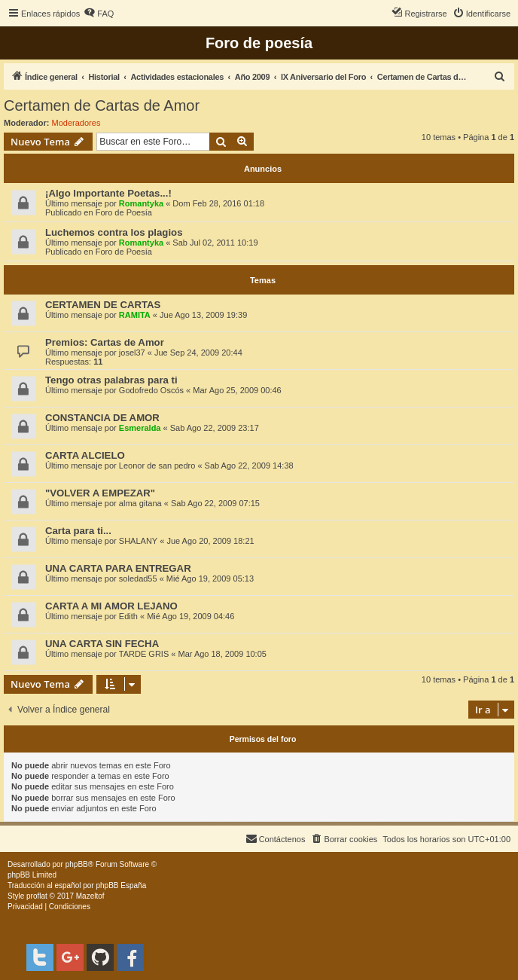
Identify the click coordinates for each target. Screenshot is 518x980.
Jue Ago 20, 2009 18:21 (210, 541)
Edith (128, 616)
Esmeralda (140, 428)
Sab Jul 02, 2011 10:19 (215, 243)
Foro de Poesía (124, 212)
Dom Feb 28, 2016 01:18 (218, 203)
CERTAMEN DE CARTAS (103, 305)
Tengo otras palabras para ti (111, 380)
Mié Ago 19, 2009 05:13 (210, 579)
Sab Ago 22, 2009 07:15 (215, 503)
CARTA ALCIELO (85, 455)
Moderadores (76, 123)
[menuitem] (99, 14)
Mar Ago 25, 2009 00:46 (237, 390)
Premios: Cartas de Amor (105, 342)
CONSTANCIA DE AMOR (102, 418)
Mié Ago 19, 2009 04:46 (190, 616)
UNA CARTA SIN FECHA (102, 644)
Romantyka (141, 203)
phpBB (77, 864)
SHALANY (138, 541)
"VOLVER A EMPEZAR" (100, 493)
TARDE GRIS (144, 654)
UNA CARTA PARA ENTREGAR (118, 568)
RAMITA (135, 315)
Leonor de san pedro (157, 466)
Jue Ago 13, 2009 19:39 (203, 315)
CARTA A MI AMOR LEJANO (111, 606)
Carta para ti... (78, 531)
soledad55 (138, 579)
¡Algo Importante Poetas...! (108, 193)
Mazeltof (90, 896)
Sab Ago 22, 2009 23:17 (215, 428)
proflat (37, 896)
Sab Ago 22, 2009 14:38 (249, 466)
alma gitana (140, 503)
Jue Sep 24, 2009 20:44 (198, 353)
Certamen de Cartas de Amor (102, 105)
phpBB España (121, 885)
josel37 (132, 353)
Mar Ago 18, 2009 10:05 (222, 654)
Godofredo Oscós (151, 390)
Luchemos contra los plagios (114, 232)
